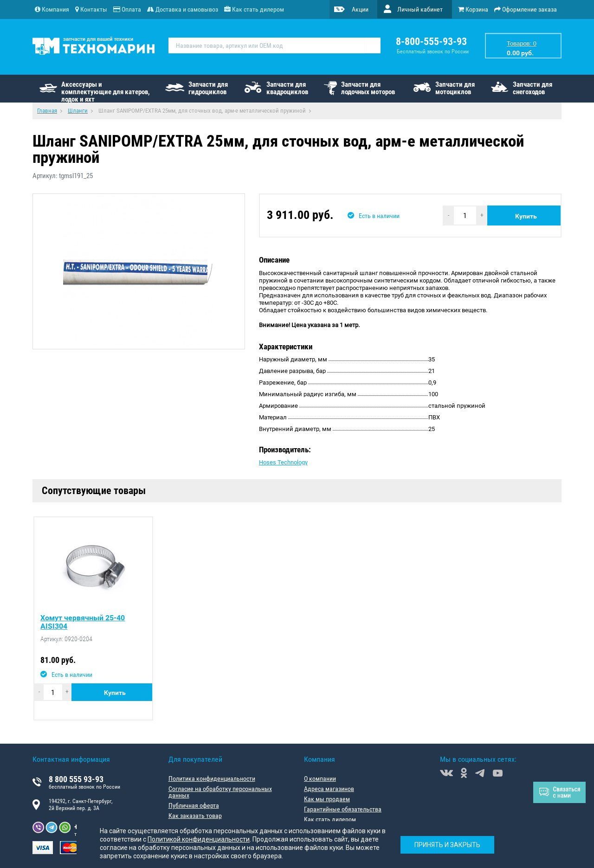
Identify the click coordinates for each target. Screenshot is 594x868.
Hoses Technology (283, 462)
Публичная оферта (194, 805)
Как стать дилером (330, 819)
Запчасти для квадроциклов (287, 88)
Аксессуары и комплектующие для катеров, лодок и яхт (106, 91)
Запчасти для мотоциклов (455, 88)
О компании (320, 778)
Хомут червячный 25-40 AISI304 (83, 622)
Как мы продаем (327, 799)
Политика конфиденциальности (212, 778)
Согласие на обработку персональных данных (220, 792)
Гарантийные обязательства (343, 809)
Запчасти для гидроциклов (208, 88)
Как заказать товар (195, 816)
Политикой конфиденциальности (199, 839)
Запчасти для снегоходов (533, 88)
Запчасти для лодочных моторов (368, 88)
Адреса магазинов (329, 789)
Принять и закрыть (447, 845)
